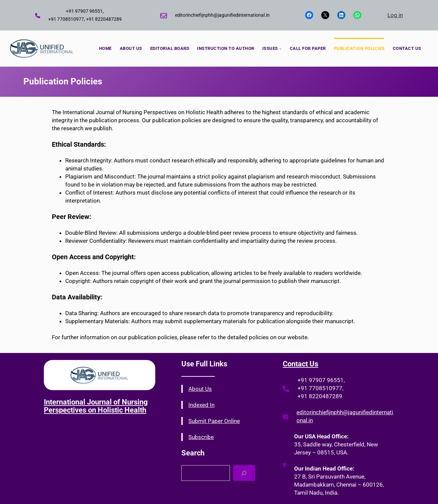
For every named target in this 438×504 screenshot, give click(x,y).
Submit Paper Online (214, 421)
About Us (200, 389)
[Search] (244, 473)
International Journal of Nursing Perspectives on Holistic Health (96, 406)
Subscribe (201, 437)
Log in (395, 15)
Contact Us (300, 364)
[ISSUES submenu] (280, 49)
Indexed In (201, 405)
